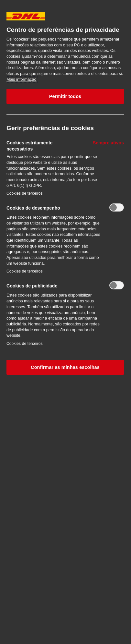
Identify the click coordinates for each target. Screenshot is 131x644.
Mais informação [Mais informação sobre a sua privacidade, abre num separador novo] (22, 79)
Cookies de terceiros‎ (25, 193)
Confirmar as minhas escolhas (65, 367)
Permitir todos (65, 96)
